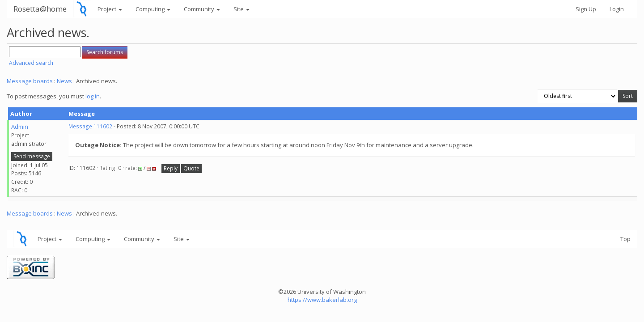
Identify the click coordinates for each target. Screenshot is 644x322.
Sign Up (586, 9)
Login (617, 9)
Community (202, 9)
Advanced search (31, 63)
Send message (32, 156)
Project (110, 9)
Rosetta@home (40, 9)
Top (625, 239)
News (64, 81)
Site (241, 9)
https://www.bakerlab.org (322, 300)
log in (93, 96)
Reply (171, 168)
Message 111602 (90, 126)
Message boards (30, 81)
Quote (191, 168)
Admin (20, 127)
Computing (153, 9)
